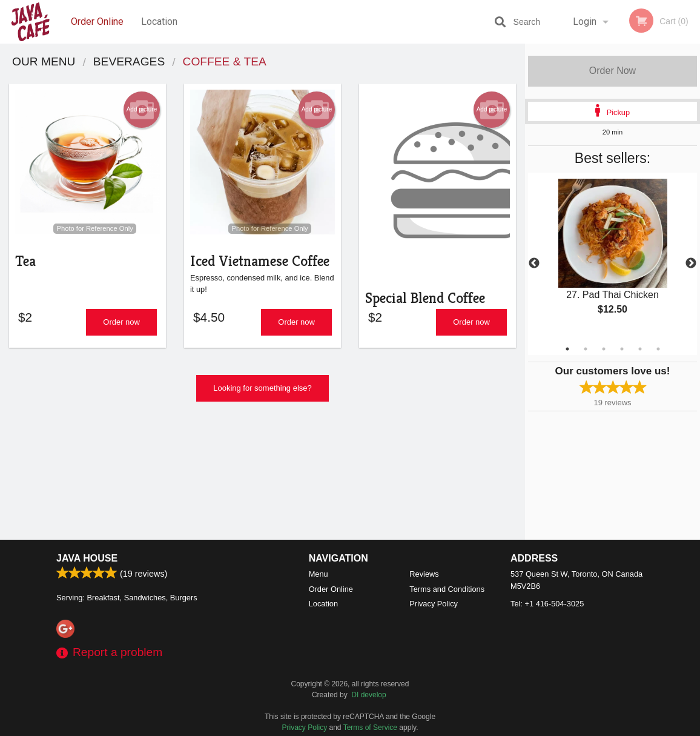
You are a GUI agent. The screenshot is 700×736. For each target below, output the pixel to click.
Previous (534, 264)
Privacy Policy (434, 604)
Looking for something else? (262, 395)
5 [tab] (640, 349)
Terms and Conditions (447, 589)
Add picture (142, 110)
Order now (121, 329)
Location (159, 22)
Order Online (97, 22)
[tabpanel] (612, 257)
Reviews (424, 574)
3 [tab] (604, 349)
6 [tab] (658, 349)
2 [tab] (586, 349)
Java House (87, 558)
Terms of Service (370, 728)
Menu (319, 574)
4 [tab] (622, 349)
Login (585, 22)
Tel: (547, 604)
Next (691, 264)
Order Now (612, 71)
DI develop (368, 695)
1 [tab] (567, 349)
